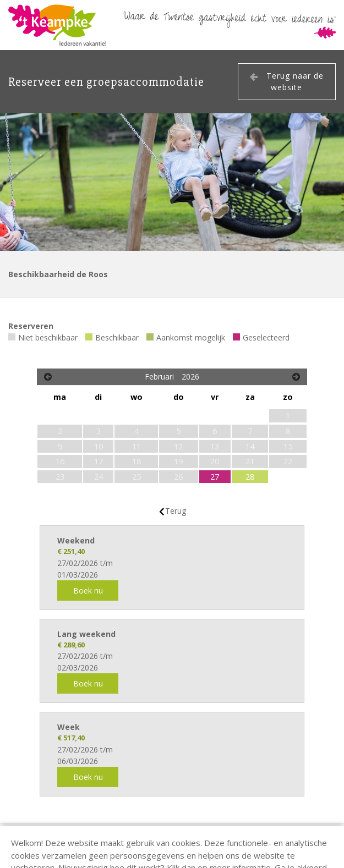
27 (215, 477)
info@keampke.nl (214, 834)
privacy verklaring (302, 834)
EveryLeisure (30, 856)
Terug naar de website (295, 81)
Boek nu (88, 590)
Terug (176, 511)
